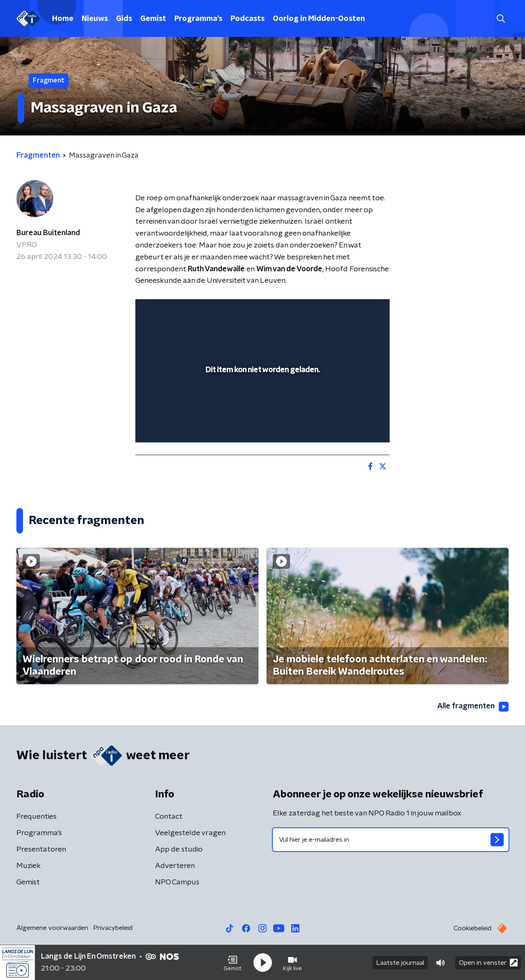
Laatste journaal (400, 963)
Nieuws (95, 19)
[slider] (261, 402)
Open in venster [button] (488, 963)
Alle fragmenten (473, 707)
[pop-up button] (353, 424)
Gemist (153, 19)
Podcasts (248, 19)
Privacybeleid (113, 928)
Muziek (29, 866)
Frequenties (37, 817)
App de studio (179, 849)
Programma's (198, 19)
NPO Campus (177, 882)
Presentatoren (41, 849)
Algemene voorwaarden (52, 928)
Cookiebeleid (472, 928)
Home (63, 19)
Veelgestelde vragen (190, 833)
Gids (124, 19)
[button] (233, 963)
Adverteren (175, 866)
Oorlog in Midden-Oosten (319, 19)
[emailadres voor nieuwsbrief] (391, 840)
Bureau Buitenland (48, 233)
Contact (169, 817)
